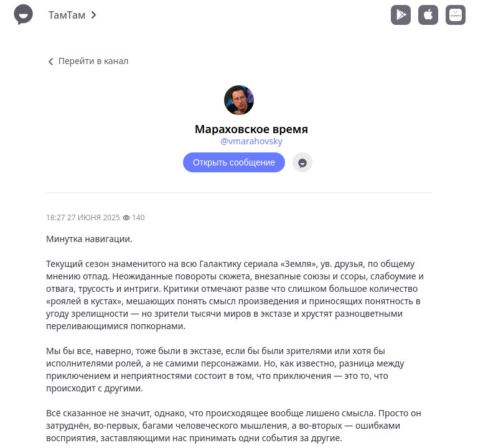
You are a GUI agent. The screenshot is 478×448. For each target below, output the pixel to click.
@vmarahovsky (251, 141)
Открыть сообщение (234, 162)
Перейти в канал (87, 61)
